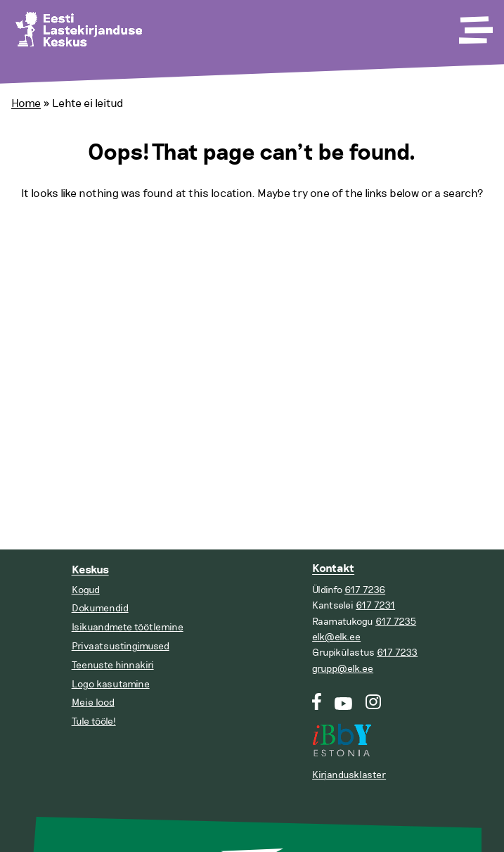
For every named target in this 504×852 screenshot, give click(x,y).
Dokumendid (100, 608)
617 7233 (397, 653)
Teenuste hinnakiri (113, 665)
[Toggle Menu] (474, 25)
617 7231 (375, 605)
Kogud (86, 590)
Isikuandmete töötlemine (128, 627)
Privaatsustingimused (121, 646)
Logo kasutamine (111, 684)
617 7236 (365, 590)
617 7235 (396, 622)
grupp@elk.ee (343, 669)
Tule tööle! (94, 721)
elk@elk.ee (336, 637)
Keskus (90, 570)
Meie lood (93, 702)
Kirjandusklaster (349, 775)
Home (26, 103)
